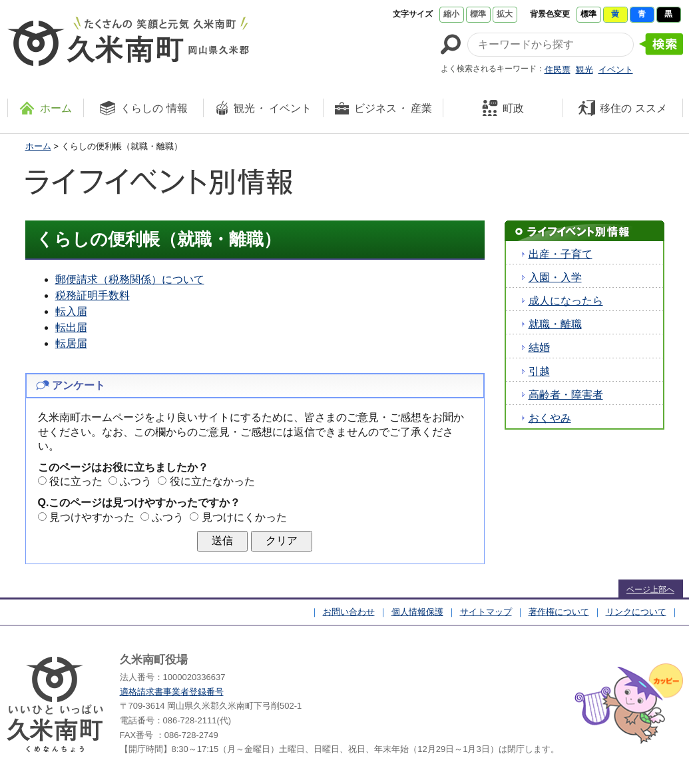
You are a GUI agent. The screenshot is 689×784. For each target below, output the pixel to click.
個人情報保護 (417, 612)
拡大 (505, 14)
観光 (584, 70)
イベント (616, 70)
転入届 (71, 311)
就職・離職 (555, 324)
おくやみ (550, 418)
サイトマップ (486, 612)
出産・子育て (561, 254)
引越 (539, 371)
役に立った (76, 481)
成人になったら (566, 301)
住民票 (558, 70)
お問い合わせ (349, 612)
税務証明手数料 (93, 295)
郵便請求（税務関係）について (130, 279)
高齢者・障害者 (566, 395)
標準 (478, 14)
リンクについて (636, 612)
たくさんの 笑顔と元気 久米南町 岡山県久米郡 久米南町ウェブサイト (128, 41)
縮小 (451, 14)
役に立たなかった (212, 481)
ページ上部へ (650, 589)
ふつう (136, 481)
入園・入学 (555, 277)
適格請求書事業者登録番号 (172, 692)
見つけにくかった (244, 517)
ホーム (38, 146)
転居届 (71, 343)
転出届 (71, 327)
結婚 (539, 347)
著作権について (559, 612)
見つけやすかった (92, 517)
